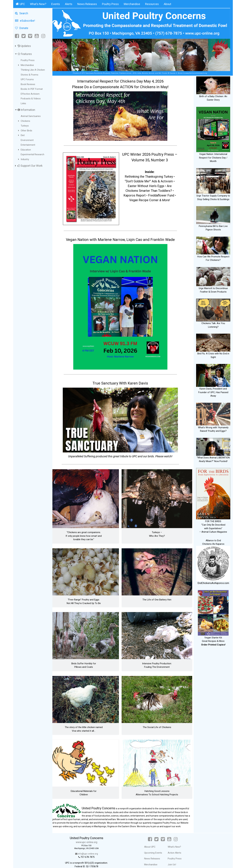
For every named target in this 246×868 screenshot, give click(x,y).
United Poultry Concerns (104, 799)
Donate (22, 28)
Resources (152, 4)
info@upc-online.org (91, 849)
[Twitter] (24, 36)
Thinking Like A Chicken (33, 70)
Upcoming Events (155, 848)
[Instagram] (43, 36)
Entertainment (28, 145)
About (167, 4)
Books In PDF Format (32, 89)
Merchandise (132, 4)
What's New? (38, 4)
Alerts (69, 4)
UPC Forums (27, 79)
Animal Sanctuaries (31, 116)
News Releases (87, 4)
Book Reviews (28, 84)
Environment (27, 140)
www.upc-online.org (91, 837)
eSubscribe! (25, 21)
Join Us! (174, 859)
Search (22, 13)
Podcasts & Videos (31, 99)
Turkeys (25, 126)
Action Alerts (176, 848)
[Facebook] (17, 36)
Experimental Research (32, 154)
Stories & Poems (29, 75)
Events (56, 4)
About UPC (152, 842)
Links (23, 103)
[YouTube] (37, 36)
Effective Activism (30, 94)
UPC (20, 4)
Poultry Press (110, 4)
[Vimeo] (30, 36)
